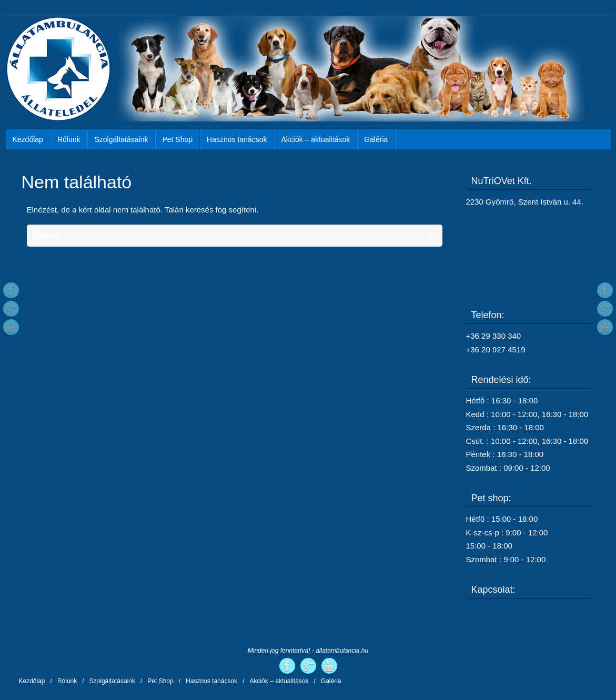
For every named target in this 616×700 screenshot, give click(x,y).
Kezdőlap (32, 681)
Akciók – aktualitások (279, 681)
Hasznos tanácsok (211, 681)
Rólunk (67, 681)
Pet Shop (160, 681)
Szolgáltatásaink (112, 681)
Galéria (331, 681)
